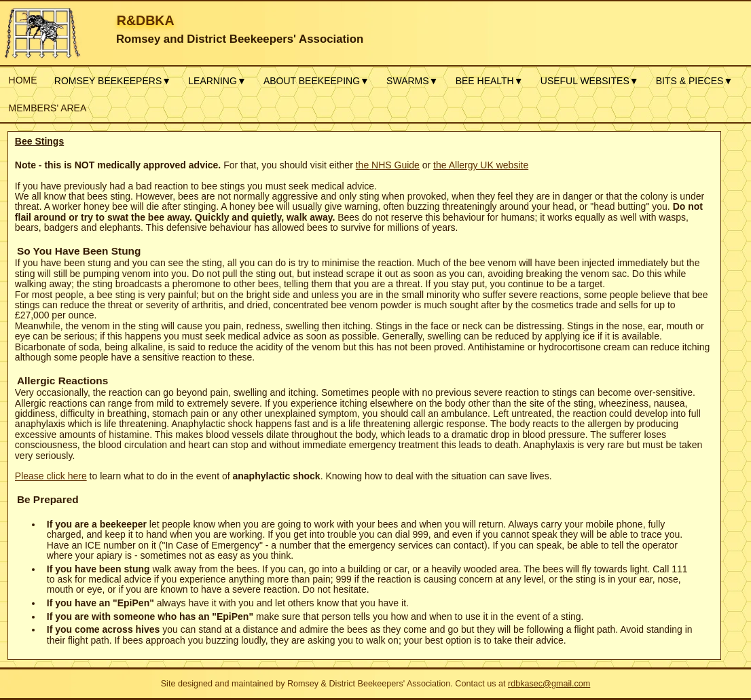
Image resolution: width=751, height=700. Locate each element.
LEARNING (217, 81)
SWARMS (412, 81)
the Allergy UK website (481, 165)
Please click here (51, 476)
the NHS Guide (388, 165)
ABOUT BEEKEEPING (316, 81)
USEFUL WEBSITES (590, 81)
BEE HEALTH (490, 81)
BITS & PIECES (694, 81)
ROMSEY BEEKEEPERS (113, 81)
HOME (23, 80)
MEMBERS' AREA (48, 108)
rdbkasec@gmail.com (549, 684)
